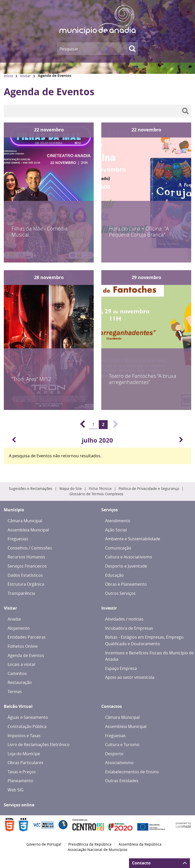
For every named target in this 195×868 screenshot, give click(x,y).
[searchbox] (97, 111)
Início (8, 76)
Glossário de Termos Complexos (96, 494)
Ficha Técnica (100, 489)
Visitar (25, 76)
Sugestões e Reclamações (31, 489)
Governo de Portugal (44, 844)
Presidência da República (90, 844)
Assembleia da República (140, 844)
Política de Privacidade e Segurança (149, 489)
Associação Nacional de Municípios (98, 850)
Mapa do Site (71, 489)
